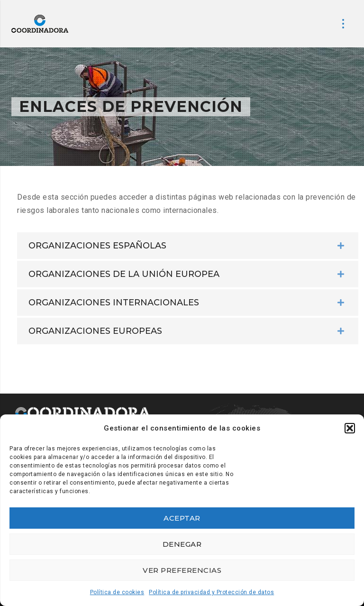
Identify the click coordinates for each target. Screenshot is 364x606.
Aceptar (182, 518)
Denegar (182, 544)
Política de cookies (117, 592)
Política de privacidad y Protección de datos (211, 592)
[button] (350, 428)
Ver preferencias (182, 570)
